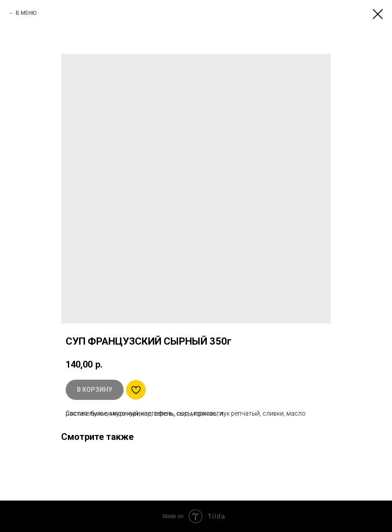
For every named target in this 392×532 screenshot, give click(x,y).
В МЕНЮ (26, 13)
